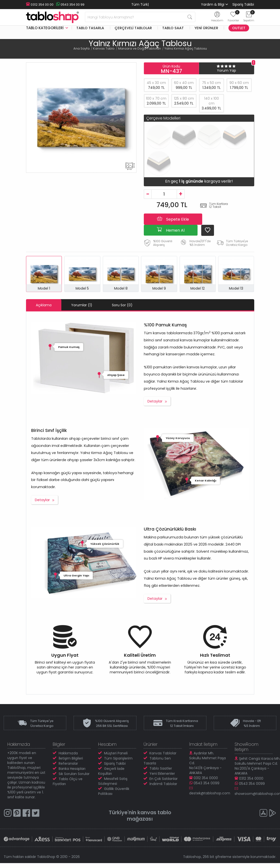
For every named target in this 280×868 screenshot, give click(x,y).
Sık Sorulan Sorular (74, 774)
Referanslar (68, 763)
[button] (247, 278)
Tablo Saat (173, 28)
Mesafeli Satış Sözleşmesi (113, 781)
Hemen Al (171, 230)
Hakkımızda (68, 753)
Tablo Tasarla (90, 28)
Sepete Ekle (173, 219)
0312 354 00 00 (40, 5)
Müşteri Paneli (116, 753)
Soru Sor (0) (122, 305)
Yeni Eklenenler (162, 774)
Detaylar (155, 401)
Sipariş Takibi (243, 4)
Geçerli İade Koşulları (111, 771)
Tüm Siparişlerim (118, 758)
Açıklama (44, 305)
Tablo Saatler (161, 768)
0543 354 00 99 (70, 5)
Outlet (239, 28)
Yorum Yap (227, 70)
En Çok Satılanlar (164, 779)
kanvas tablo (154, 812)
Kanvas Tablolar (163, 753)
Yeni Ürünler (206, 28)
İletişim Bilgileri (71, 758)
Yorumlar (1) (82, 305)
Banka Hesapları (72, 769)
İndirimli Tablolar (163, 784)
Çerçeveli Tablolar (133, 28)
